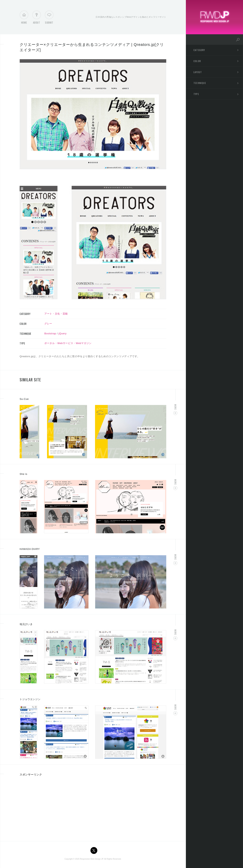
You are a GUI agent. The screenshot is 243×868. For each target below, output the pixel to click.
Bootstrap (50, 333)
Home (24, 18)
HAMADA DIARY (30, 549)
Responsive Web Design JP (91, 859)
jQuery (62, 333)
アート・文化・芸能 (56, 314)
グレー (48, 324)
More (175, 407)
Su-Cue (24, 399)
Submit (49, 18)
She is (23, 474)
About (36, 18)
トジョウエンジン (30, 699)
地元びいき (26, 624)
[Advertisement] (52, 807)
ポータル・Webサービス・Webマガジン (68, 343)
